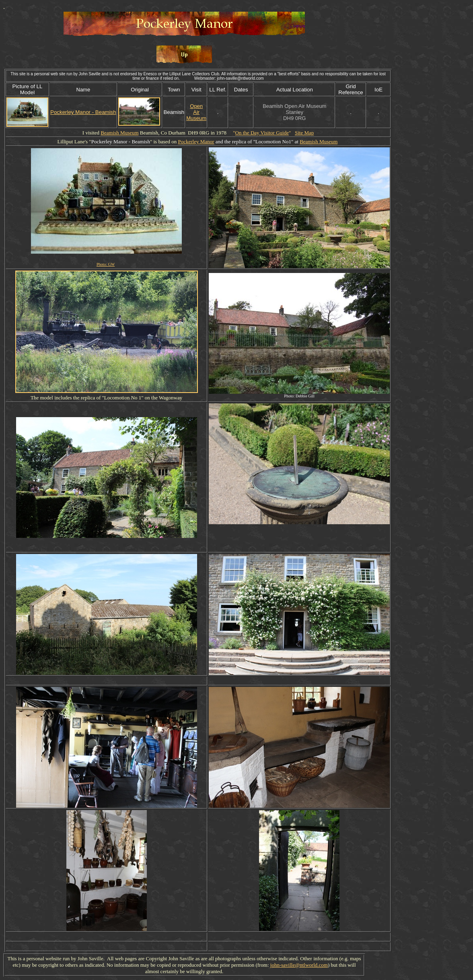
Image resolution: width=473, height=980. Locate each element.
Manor (120, 142)
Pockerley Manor (196, 142)
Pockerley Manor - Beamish (83, 112)
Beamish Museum (119, 133)
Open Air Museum (196, 112)
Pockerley (102, 142)
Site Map (304, 133)
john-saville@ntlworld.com (299, 965)
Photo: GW (106, 264)
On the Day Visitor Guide (262, 133)
